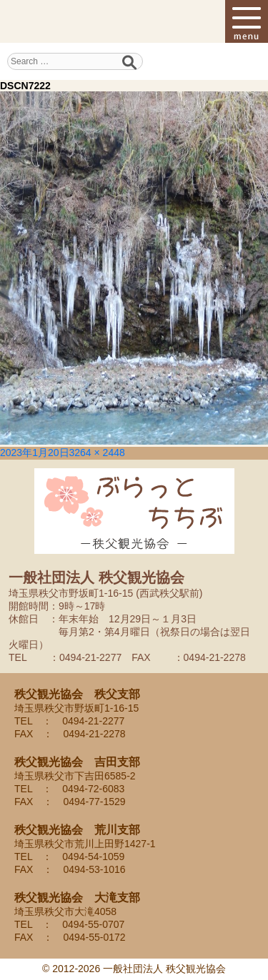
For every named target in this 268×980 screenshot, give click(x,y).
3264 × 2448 (97, 453)
